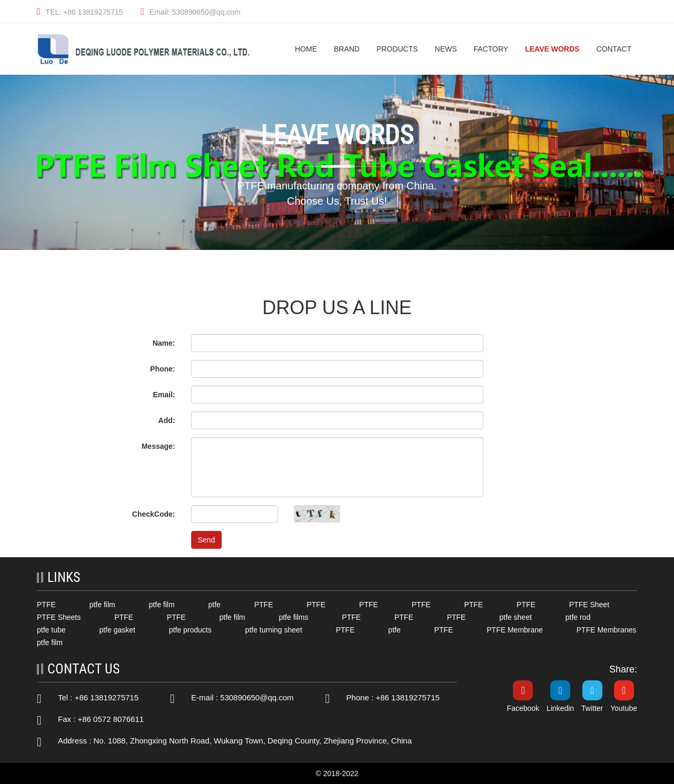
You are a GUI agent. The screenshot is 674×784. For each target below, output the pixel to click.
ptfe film (102, 605)
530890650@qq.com (257, 697)
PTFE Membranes (607, 630)
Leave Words (552, 49)
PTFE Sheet (589, 605)
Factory (491, 49)
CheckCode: (154, 514)
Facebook (523, 708)
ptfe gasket (117, 630)
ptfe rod (578, 617)
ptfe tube (51, 630)
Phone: (162, 369)
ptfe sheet (516, 617)
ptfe (214, 605)
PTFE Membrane (515, 630)
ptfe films (293, 617)
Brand (347, 49)
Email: (164, 395)
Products (397, 49)
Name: (164, 343)
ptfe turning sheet (274, 630)
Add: (167, 420)
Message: (158, 446)
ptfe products (190, 630)
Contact (614, 49)
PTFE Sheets (59, 617)
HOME (306, 49)
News (446, 49)
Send (207, 540)
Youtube (624, 708)
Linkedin (560, 708)
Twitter (592, 708)
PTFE (46, 605)
